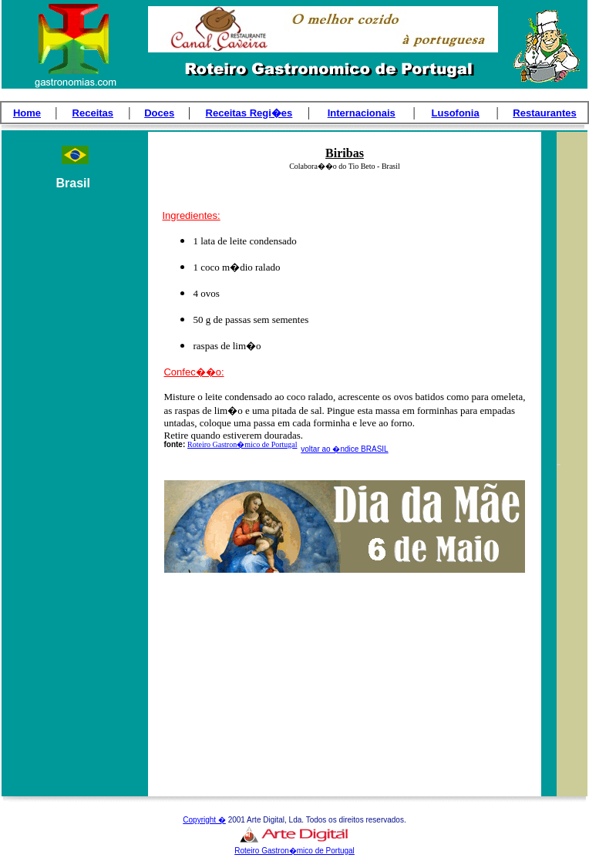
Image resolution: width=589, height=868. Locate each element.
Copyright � (204, 820)
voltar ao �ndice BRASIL (344, 449)
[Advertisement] (75, 486)
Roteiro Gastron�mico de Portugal (242, 444)
